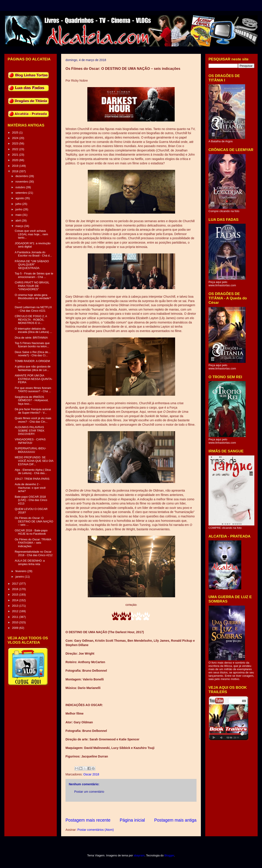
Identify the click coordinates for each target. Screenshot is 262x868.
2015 (16, 595)
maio (19, 215)
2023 (16, 143)
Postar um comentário (89, 792)
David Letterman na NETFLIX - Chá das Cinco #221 (33, 309)
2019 (16, 166)
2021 (16, 155)
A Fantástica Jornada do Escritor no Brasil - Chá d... (33, 254)
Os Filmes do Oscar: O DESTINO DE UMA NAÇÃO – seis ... (34, 521)
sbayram (139, 855)
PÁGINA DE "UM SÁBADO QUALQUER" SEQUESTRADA (32, 265)
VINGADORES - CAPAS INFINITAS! (30, 441)
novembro (22, 182)
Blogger (169, 855)
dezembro (22, 176)
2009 (16, 628)
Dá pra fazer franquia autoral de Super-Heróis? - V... (33, 411)
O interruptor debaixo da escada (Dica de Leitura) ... (33, 330)
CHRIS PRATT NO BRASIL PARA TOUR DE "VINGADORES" (32, 286)
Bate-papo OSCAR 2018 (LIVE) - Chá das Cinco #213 (31, 500)
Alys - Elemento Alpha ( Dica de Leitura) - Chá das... (33, 472)
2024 (16, 138)
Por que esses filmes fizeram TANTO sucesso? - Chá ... (33, 390)
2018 (16, 171)
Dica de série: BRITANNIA (31, 338)
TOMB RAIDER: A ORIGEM (32, 361)
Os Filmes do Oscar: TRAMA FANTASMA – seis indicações (33, 543)
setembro (22, 193)
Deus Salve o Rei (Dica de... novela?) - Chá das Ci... (32, 354)
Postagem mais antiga (175, 820)
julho (19, 204)
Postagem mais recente (88, 820)
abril (19, 221)
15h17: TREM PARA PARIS (32, 479)
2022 (16, 149)
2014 (16, 600)
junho (19, 209)
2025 (16, 133)
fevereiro (21, 571)
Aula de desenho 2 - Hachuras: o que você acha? (30, 488)
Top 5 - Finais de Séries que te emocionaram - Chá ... (34, 275)
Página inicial (132, 820)
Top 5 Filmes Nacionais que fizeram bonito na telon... (32, 345)
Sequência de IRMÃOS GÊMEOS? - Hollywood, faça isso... (31, 400)
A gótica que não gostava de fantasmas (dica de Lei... (33, 368)
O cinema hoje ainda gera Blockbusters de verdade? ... (33, 298)
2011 (16, 617)
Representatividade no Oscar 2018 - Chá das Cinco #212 (34, 553)
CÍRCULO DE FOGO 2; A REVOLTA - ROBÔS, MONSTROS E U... (31, 320)
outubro (21, 187)
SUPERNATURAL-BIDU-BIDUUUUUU (30, 450)
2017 (16, 584)
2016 (16, 589)
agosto (20, 198)
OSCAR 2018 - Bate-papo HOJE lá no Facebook (31, 532)
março (20, 226)
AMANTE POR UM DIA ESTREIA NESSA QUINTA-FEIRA (34, 379)
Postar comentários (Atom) (96, 830)
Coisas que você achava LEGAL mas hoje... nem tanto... (31, 234)
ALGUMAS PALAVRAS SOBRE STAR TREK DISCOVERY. (29, 430)
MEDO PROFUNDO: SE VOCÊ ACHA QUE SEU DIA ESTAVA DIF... (34, 461)
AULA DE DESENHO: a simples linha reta (30, 562)
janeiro (20, 577)
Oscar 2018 (91, 774)
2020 (16, 160)
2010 (16, 622)
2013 (16, 606)
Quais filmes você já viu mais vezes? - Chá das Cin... (33, 420)
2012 (16, 611)
